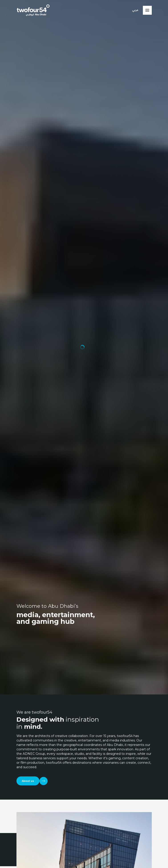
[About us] (32, 781)
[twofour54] (33, 10)
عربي (135, 10)
